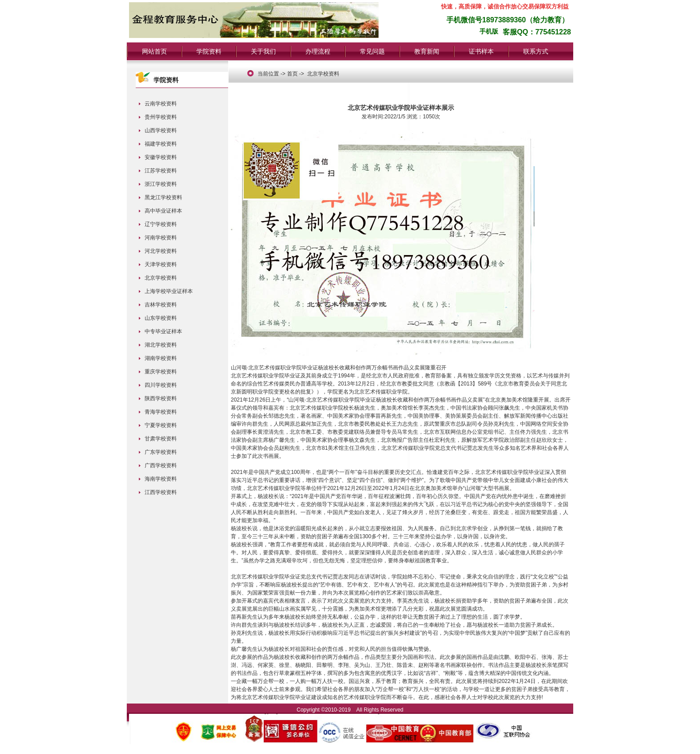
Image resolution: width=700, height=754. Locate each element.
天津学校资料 (161, 264)
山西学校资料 (161, 130)
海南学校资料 (161, 479)
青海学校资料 (161, 412)
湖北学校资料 (161, 345)
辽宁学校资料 (161, 224)
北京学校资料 (161, 278)
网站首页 (154, 51)
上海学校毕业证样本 (169, 291)
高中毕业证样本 (163, 211)
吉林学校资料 (161, 305)
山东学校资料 (161, 318)
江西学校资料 (161, 492)
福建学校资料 (161, 144)
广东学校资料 (161, 452)
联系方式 (536, 51)
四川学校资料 (161, 385)
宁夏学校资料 (161, 425)
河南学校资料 (161, 238)
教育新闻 (427, 51)
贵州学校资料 (161, 117)
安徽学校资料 (161, 157)
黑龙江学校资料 (163, 197)
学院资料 (209, 51)
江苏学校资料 (161, 171)
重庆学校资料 (161, 372)
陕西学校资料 (161, 398)
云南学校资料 (161, 104)
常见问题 (372, 51)
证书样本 (481, 51)
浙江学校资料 (161, 184)
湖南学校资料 (161, 358)
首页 (292, 74)
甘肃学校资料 (161, 439)
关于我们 (263, 51)
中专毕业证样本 (163, 331)
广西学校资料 (161, 465)
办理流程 (318, 51)
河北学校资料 (161, 251)
